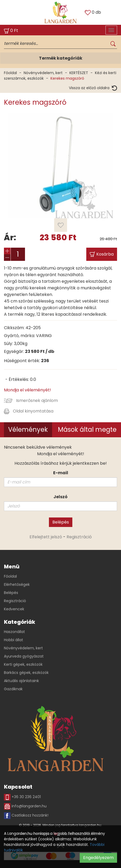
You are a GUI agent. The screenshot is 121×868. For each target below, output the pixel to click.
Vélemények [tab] (28, 430)
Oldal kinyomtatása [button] (29, 411)
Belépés (61, 522)
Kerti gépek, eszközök (23, 664)
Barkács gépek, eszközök (26, 673)
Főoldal (10, 73)
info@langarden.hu (25, 806)
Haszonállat (14, 632)
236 (45, 361)
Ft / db (40, 351)
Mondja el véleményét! (27, 390)
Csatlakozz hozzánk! (26, 816)
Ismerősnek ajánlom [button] (31, 401)
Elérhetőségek (17, 584)
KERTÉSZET (79, 73)
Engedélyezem (98, 858)
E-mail (61, 473)
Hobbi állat (14, 640)
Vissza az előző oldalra (93, 88)
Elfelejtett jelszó (46, 537)
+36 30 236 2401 (22, 797)
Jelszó (60, 497)
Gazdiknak (13, 689)
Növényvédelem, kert (43, 73)
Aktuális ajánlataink (21, 681)
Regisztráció (79, 537)
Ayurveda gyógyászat (24, 656)
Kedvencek (14, 609)
